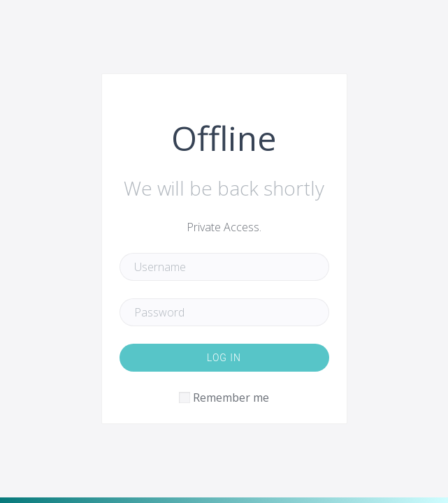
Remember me (231, 398)
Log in (224, 358)
